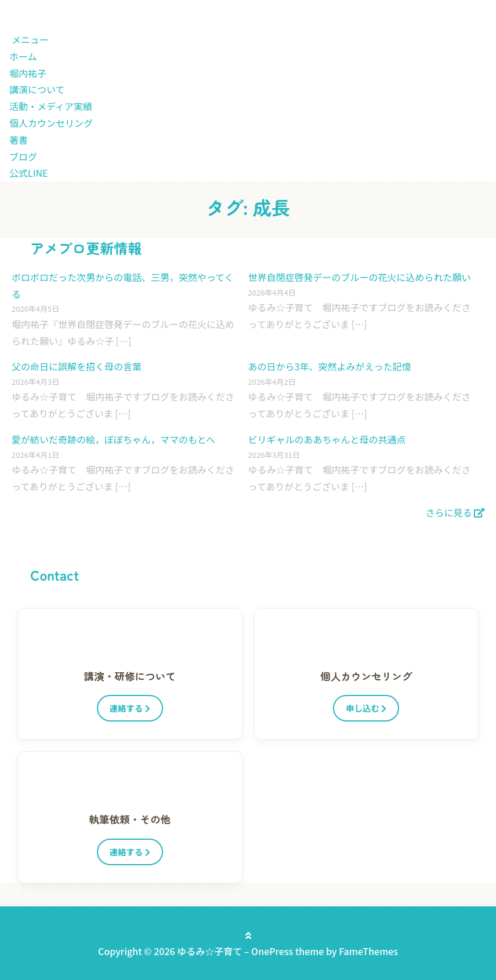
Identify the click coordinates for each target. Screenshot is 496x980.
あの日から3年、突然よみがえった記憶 (330, 366)
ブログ (23, 156)
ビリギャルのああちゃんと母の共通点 (327, 439)
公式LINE (28, 173)
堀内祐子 (28, 73)
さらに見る (455, 512)
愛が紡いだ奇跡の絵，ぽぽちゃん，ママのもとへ (113, 439)
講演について (37, 89)
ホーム (23, 56)
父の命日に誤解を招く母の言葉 (77, 366)
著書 (19, 140)
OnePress (272, 951)
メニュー (30, 39)
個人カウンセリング (51, 123)
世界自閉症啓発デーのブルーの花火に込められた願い (360, 277)
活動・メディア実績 (51, 106)
